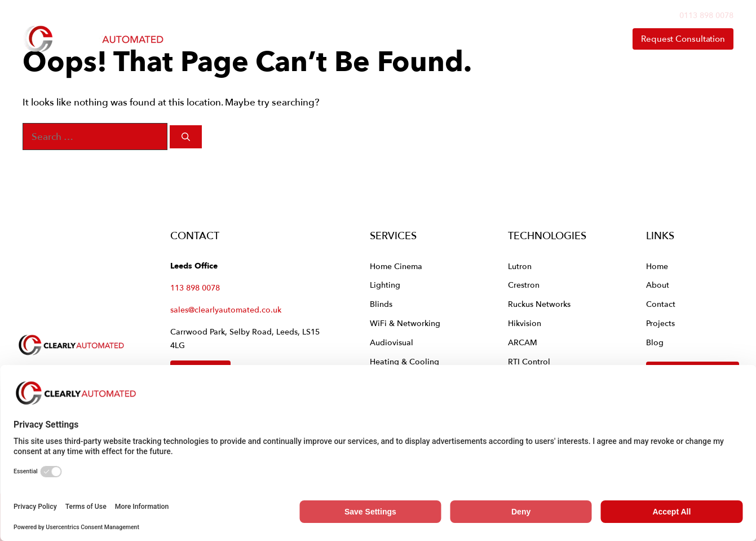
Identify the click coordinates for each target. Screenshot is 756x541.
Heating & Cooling (404, 361)
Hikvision (525, 323)
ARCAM (523, 342)
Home (270, 39)
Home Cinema (396, 266)
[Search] (186, 137)
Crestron (524, 285)
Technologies (436, 39)
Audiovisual (392, 342)
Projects (660, 323)
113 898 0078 (195, 287)
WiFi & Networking (405, 323)
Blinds (381, 304)
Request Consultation (683, 39)
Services (342, 39)
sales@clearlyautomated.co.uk (226, 309)
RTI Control (529, 361)
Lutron (520, 266)
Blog (655, 342)
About (525, 39)
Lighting (385, 285)
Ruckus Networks (539, 304)
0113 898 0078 (706, 15)
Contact (588, 39)
